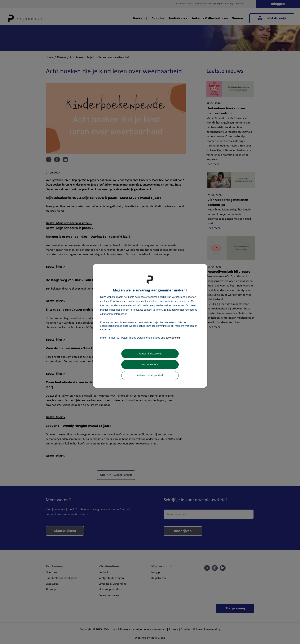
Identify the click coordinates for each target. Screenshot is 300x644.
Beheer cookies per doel (150, 376)
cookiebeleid (173, 338)
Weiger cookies (150, 365)
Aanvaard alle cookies (150, 354)
